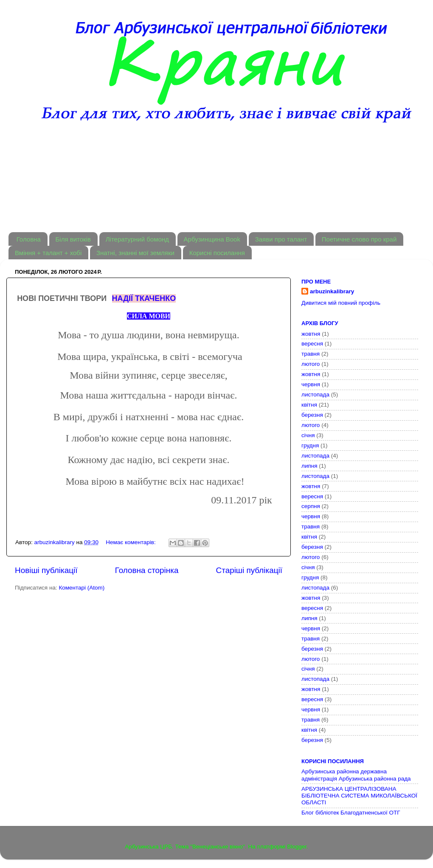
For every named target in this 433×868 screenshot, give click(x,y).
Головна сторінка (147, 570)
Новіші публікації (46, 570)
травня (311, 354)
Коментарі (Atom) (82, 588)
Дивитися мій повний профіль (341, 303)
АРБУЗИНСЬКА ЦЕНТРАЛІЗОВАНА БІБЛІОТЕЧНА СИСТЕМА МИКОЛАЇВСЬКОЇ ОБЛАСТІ (359, 796)
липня (309, 466)
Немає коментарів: (131, 542)
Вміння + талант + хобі (48, 253)
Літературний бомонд (137, 239)
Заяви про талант (281, 239)
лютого (311, 364)
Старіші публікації (249, 570)
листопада (315, 395)
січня (308, 435)
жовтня (311, 334)
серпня (311, 506)
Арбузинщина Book (212, 239)
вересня (312, 344)
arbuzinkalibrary (332, 291)
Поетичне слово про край (359, 239)
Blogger (297, 847)
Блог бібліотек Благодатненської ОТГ (351, 813)
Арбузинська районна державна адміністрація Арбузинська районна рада (356, 775)
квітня (309, 405)
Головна (29, 239)
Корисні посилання (217, 253)
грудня (310, 445)
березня (312, 415)
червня (311, 384)
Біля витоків (73, 239)
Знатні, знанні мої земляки (135, 253)
